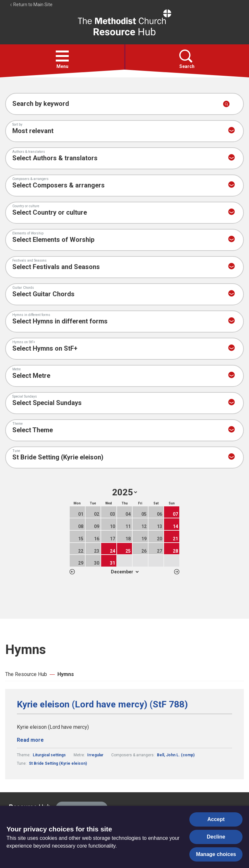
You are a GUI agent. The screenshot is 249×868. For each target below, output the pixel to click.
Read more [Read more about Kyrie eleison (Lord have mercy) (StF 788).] (30, 740)
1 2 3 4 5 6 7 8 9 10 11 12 (125, 572)
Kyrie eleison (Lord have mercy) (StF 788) (102, 705)
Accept (216, 819)
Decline (216, 837)
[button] (62, 56)
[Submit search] (226, 104)
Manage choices (216, 854)
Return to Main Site (31, 5)
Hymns (66, 674)
